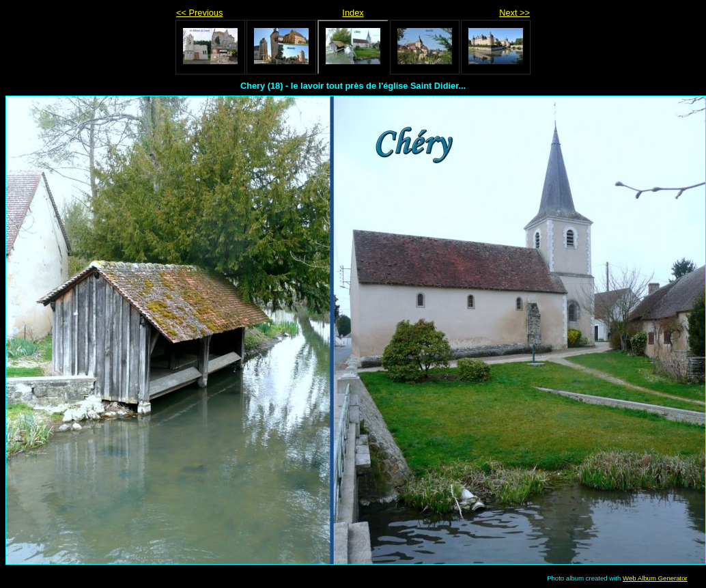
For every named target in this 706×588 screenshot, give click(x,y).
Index (353, 13)
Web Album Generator (655, 578)
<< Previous (199, 13)
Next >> (514, 13)
